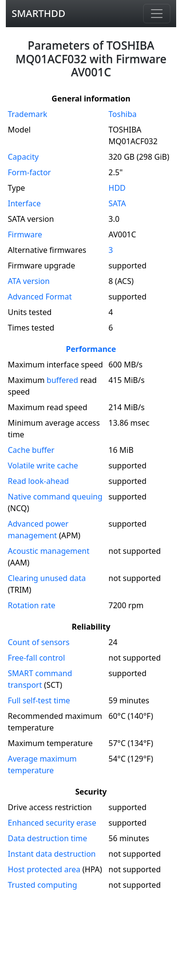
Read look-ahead (38, 481)
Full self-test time (39, 700)
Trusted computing (42, 885)
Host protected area (44, 869)
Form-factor (29, 172)
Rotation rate (32, 605)
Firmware (25, 234)
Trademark (27, 114)
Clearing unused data (47, 578)
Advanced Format (40, 297)
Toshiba (123, 114)
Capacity (23, 157)
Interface (24, 203)
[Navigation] (157, 14)
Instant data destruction (52, 854)
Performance (91, 349)
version (29, 281)
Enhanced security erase (52, 823)
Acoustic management (49, 551)
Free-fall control (36, 658)
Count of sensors (39, 642)
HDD (117, 188)
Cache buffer (31, 450)
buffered (62, 380)
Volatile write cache (43, 465)
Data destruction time (48, 838)
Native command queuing (55, 497)
